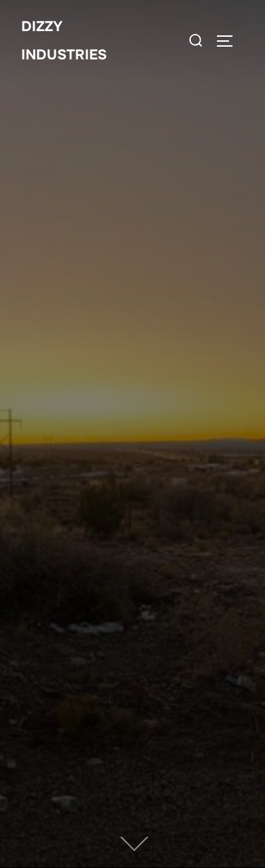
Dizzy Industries (64, 41)
